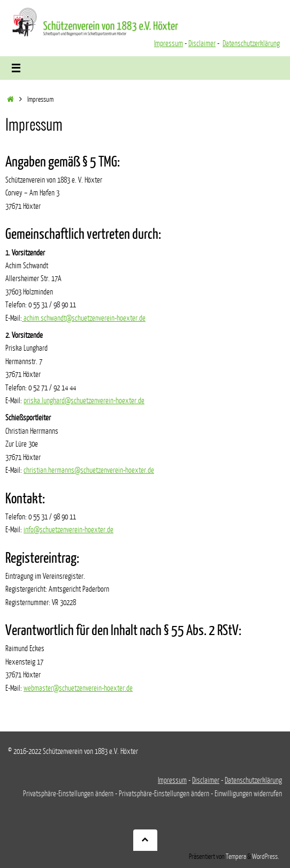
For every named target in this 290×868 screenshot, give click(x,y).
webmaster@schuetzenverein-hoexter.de (78, 688)
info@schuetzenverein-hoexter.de (68, 530)
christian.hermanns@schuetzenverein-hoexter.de (89, 470)
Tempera (236, 857)
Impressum (169, 43)
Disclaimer (202, 43)
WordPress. (266, 857)
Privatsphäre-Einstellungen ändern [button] (68, 794)
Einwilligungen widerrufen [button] (248, 794)
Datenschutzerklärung (251, 43)
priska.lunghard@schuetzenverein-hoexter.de (84, 401)
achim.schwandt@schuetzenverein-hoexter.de (84, 318)
